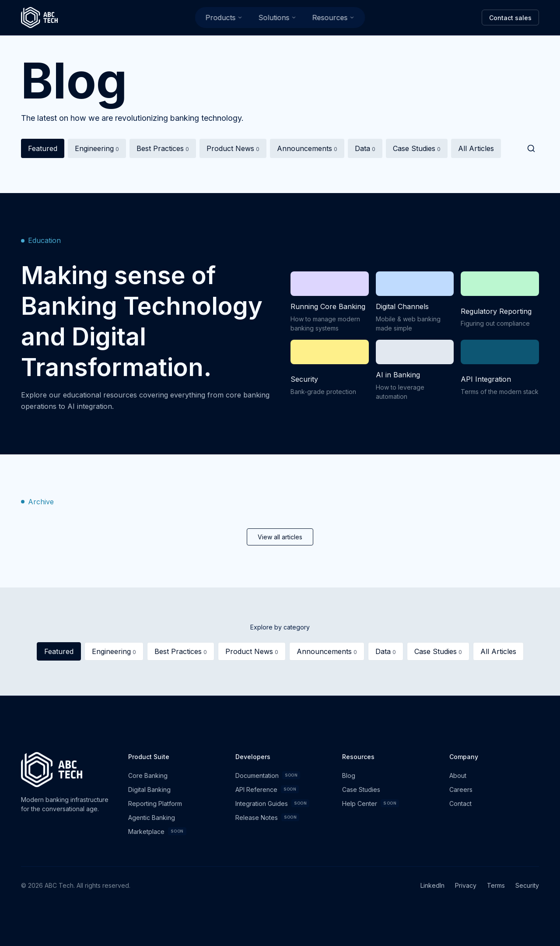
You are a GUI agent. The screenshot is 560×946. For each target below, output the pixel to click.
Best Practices (163, 151)
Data (365, 151)
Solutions (278, 18)
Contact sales (510, 18)
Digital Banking (149, 790)
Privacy (466, 885)
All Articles (476, 151)
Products (224, 18)
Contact (460, 804)
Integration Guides (273, 803)
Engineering (97, 151)
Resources (334, 18)
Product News (233, 151)
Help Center (371, 803)
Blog (349, 775)
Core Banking (148, 775)
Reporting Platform (155, 804)
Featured (43, 151)
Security (527, 885)
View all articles (280, 537)
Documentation (268, 775)
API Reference (267, 789)
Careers (461, 790)
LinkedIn (432, 885)
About (458, 775)
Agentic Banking (152, 818)
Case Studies (417, 151)
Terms (496, 885)
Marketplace (157, 831)
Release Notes (268, 817)
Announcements (307, 151)
